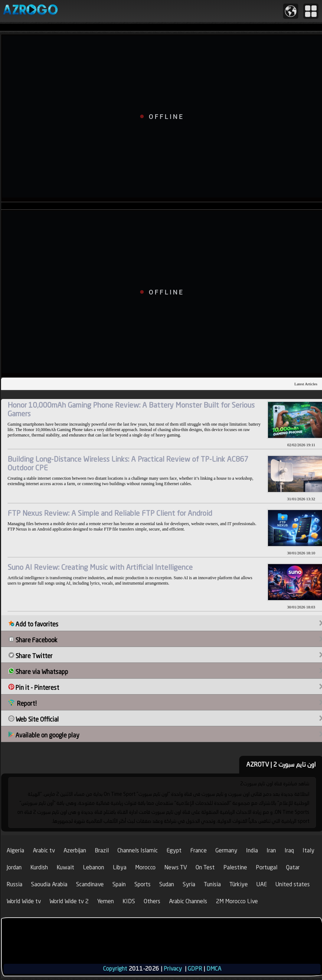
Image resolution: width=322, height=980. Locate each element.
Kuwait (65, 867)
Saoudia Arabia (49, 884)
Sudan (167, 884)
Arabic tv (44, 850)
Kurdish (39, 867)
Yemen (106, 901)
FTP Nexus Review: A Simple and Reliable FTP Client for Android (110, 513)
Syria (189, 884)
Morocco (145, 867)
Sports (142, 884)
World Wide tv (24, 901)
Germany (226, 850)
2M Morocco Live (237, 901)
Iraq (289, 850)
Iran (271, 850)
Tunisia (212, 884)
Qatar (293, 867)
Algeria (15, 850)
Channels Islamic (138, 850)
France (198, 850)
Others (152, 901)
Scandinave (90, 884)
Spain (119, 884)
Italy (308, 850)
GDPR (195, 969)
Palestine (235, 867)
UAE (262, 884)
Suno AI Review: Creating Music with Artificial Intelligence (100, 567)
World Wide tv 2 (69, 901)
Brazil (102, 850)
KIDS (129, 901)
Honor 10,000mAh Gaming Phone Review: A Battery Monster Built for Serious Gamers (131, 409)
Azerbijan (75, 850)
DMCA (214, 969)
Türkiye (239, 884)
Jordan (14, 867)
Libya (120, 867)
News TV (176, 867)
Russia (14, 884)
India (252, 850)
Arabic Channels (188, 901)
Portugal (267, 867)
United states (293, 884)
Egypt (174, 850)
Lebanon (93, 867)
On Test (205, 867)
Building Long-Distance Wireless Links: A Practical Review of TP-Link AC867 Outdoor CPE (128, 463)
